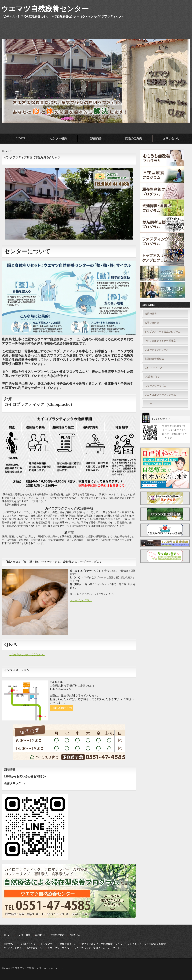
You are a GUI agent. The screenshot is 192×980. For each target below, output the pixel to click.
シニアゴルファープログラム (160, 395)
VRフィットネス (153, 368)
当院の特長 (151, 314)
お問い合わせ (171, 138)
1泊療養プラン (152, 377)
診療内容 (96, 138)
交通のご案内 (134, 138)
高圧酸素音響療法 (154, 359)
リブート (149, 404)
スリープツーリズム (155, 386)
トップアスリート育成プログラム (163, 332)
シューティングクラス (157, 350)
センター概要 (58, 138)
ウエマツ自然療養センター (29, 968)
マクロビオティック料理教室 (160, 341)
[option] (96, 76)
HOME (21, 138)
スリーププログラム (81, 600)
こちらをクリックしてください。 (27, 654)
